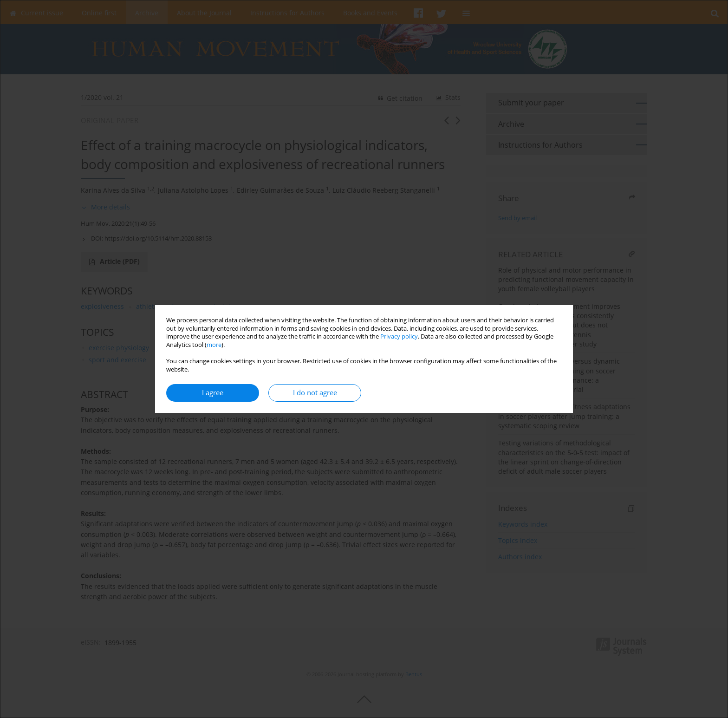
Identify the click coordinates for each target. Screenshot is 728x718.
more (214, 345)
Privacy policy (399, 336)
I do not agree (315, 393)
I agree (213, 393)
